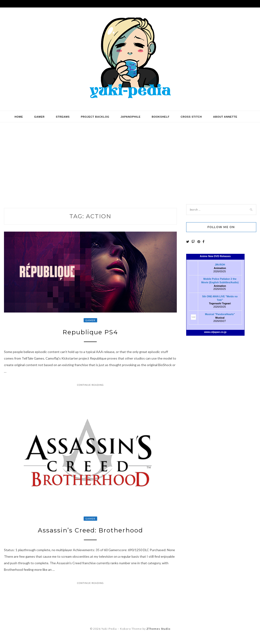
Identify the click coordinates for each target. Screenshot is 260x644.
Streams (63, 117)
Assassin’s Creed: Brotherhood (90, 530)
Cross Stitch (191, 117)
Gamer (39, 117)
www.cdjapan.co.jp (215, 332)
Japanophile (131, 117)
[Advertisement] (130, 160)
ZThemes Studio (158, 629)
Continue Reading (90, 385)
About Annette (225, 117)
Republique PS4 (90, 332)
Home (19, 117)
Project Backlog (95, 117)
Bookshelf (161, 117)
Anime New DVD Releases (215, 256)
